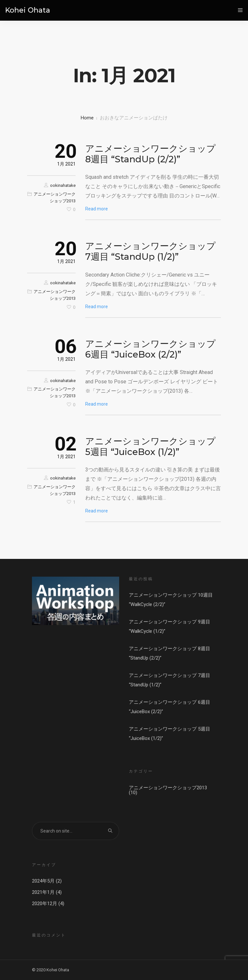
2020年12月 (45, 904)
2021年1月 (43, 892)
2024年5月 (43, 881)
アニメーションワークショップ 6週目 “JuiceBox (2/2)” (150, 349)
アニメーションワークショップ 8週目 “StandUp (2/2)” (150, 154)
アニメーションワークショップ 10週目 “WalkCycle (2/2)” (171, 600)
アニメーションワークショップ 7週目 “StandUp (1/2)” (150, 251)
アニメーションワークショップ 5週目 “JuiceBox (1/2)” (150, 446)
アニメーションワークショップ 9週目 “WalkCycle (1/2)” (170, 626)
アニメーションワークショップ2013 (168, 788)
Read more (97, 209)
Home (87, 118)
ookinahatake (63, 185)
